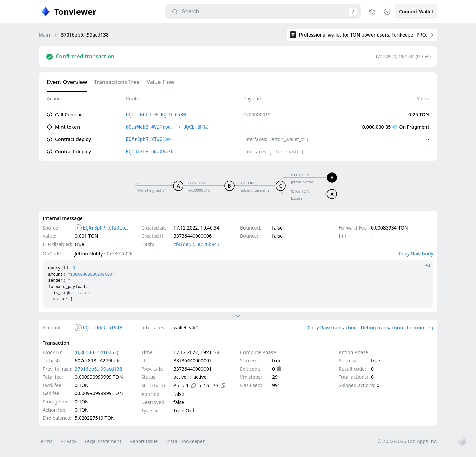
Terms (45, 441)
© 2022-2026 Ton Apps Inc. (408, 441)
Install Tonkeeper (185, 441)
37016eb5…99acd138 (99, 369)
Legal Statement (103, 441)
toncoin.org (420, 327)
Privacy (68, 441)
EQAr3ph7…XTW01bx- (106, 228)
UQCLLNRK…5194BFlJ (106, 328)
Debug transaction (382, 327)
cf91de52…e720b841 (197, 244)
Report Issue (144, 441)
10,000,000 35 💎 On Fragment (394, 127)
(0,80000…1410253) (96, 352)
